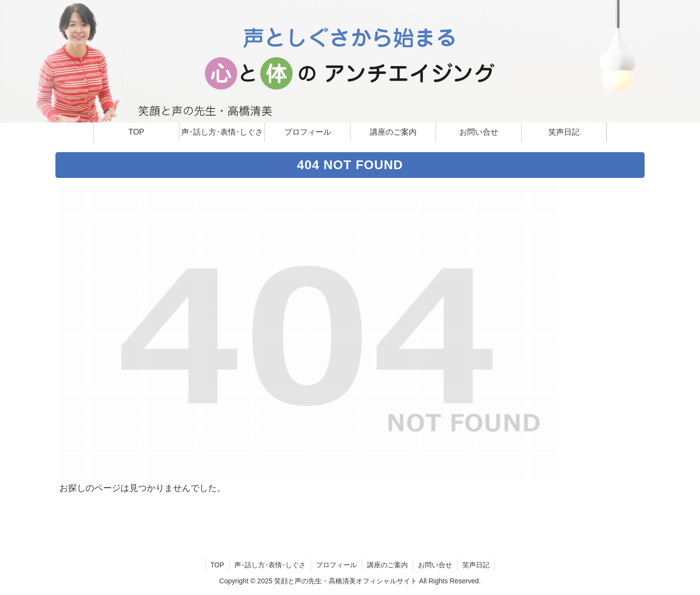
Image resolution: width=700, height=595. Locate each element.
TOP (218, 565)
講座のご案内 (387, 565)
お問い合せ (435, 565)
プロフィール (336, 565)
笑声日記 (476, 565)
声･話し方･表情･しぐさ (270, 565)
